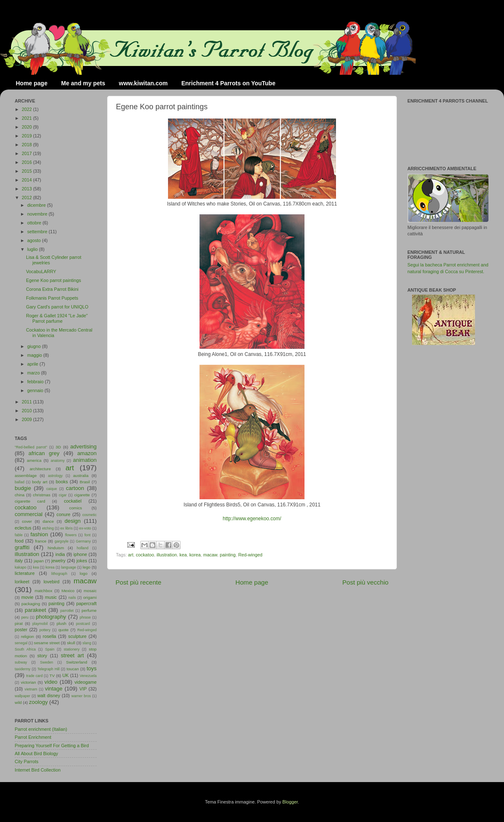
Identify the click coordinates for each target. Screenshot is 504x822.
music (51, 597)
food (19, 541)
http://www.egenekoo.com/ (252, 519)
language (69, 567)
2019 (28, 136)
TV (52, 676)
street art (72, 655)
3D (58, 447)
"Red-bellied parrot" (31, 447)
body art (40, 482)
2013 (28, 189)
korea (195, 555)
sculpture (77, 636)
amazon (87, 453)
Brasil (85, 482)
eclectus (23, 528)
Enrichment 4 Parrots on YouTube (228, 83)
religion (28, 636)
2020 (28, 127)
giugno (35, 346)
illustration (167, 555)
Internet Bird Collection (38, 770)
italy (19, 561)
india (60, 554)
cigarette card (30, 501)
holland (83, 548)
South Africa (25, 649)
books (62, 482)
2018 (28, 145)
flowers (71, 535)
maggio (35, 355)
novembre (38, 214)
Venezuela (88, 676)
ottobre (35, 223)
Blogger (290, 802)
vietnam (31, 689)
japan (39, 561)
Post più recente (138, 582)
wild (18, 702)
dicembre (37, 205)
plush (62, 623)
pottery (45, 630)
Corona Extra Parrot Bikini (52, 289)
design (73, 521)
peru (25, 617)
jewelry (58, 561)
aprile (33, 364)
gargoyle (62, 541)
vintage (54, 689)
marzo (34, 373)
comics (76, 508)
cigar (63, 495)
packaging (31, 604)
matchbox (43, 591)
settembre (38, 232)
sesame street (47, 643)
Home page (32, 83)
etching (48, 528)
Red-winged (250, 555)
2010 (28, 411)
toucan (73, 669)
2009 (28, 419)
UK (66, 675)
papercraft (86, 603)
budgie (23, 488)
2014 (28, 180)
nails (72, 598)
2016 (28, 162)
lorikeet (22, 582)
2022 (28, 109)
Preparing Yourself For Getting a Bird (52, 746)
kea (183, 555)
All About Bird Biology (36, 753)
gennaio (36, 390)
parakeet (35, 610)
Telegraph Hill (49, 669)
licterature (25, 573)
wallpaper (22, 696)
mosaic (90, 591)
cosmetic (89, 515)
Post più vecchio (365, 582)
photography (51, 617)
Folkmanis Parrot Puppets (52, 298)
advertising (83, 447)
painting (228, 555)
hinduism (56, 548)
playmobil (40, 624)
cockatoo (145, 555)
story (42, 656)
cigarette (82, 495)
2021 (28, 118)
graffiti (22, 547)
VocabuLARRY (41, 271)
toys (92, 668)
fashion (39, 534)
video (51, 682)
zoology (38, 702)
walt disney (49, 696)
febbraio (36, 382)
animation (85, 460)
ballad (20, 482)
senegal (21, 643)
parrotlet (67, 611)
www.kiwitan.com (143, 83)
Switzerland (76, 662)
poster (21, 630)
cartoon (75, 488)
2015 (28, 171)
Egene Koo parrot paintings (54, 280)
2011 (28, 402)
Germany (83, 541)
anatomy (58, 461)
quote (63, 630)
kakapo (21, 567)
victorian (28, 682)
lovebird (52, 582)
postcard (83, 624)
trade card (34, 676)
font (87, 535)
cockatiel (73, 501)
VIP (83, 689)
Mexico (68, 591)
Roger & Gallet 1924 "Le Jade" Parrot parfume (57, 318)
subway (21, 662)
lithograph (59, 574)
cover (27, 521)
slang (87, 643)
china (20, 495)
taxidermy (22, 669)
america (34, 460)
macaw (210, 555)
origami (90, 597)
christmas (42, 495)
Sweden (46, 662)
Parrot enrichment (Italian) (41, 729)
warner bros (81, 696)
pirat (19, 623)
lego (87, 567)
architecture (40, 469)
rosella (50, 636)
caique (51, 489)
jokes (82, 561)
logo (84, 573)
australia (81, 476)
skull (71, 643)
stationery (72, 649)
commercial (29, 514)
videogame (85, 682)
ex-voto (85, 528)
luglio (33, 249)
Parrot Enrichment (33, 737)
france (41, 541)
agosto (35, 240)
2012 (28, 198)
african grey (44, 453)
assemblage (26, 476)
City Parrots (26, 761)
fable (19, 535)
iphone (80, 554)
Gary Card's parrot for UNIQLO (57, 307)
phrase (85, 617)
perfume (89, 610)
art (131, 555)
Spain (50, 649)
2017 (28, 153)
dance (48, 521)
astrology (55, 476)
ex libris (67, 528)
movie (28, 597)
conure (64, 514)
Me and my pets (83, 83)
